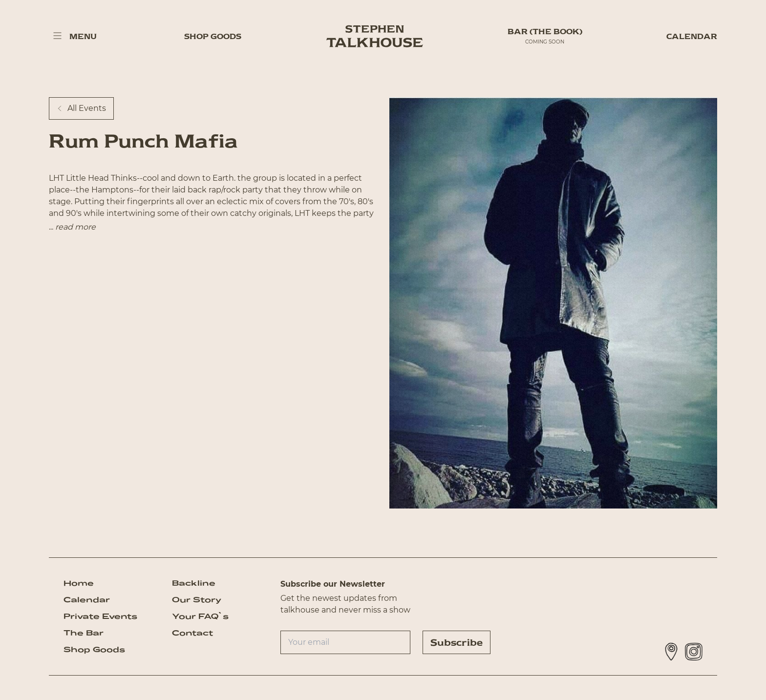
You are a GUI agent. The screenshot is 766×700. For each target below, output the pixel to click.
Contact (192, 633)
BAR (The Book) (545, 32)
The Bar (84, 633)
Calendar (692, 36)
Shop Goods (213, 36)
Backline (194, 583)
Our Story (197, 600)
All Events (81, 108)
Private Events (100, 616)
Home (79, 583)
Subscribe (457, 642)
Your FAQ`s (200, 616)
